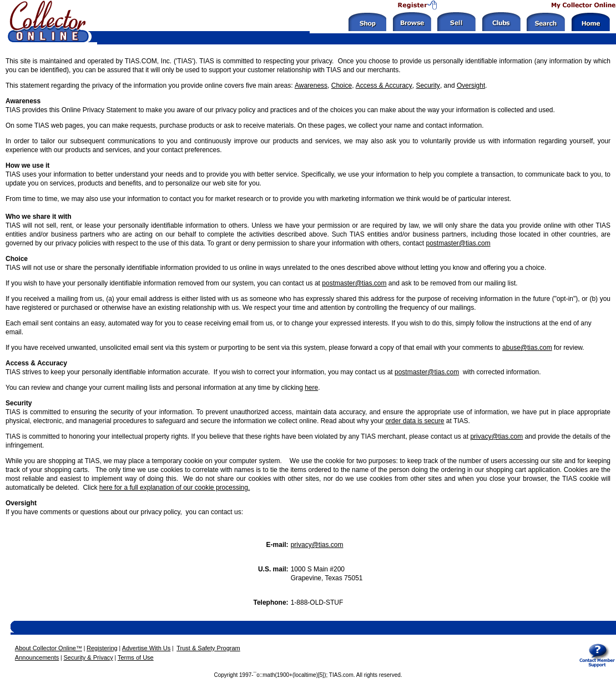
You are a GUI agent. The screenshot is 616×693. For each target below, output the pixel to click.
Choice (342, 86)
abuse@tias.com (527, 348)
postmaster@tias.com (458, 243)
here (311, 388)
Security (428, 86)
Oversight (471, 86)
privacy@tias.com (496, 436)
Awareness (311, 86)
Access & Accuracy (384, 86)
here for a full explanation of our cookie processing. (175, 488)
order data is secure (415, 421)
